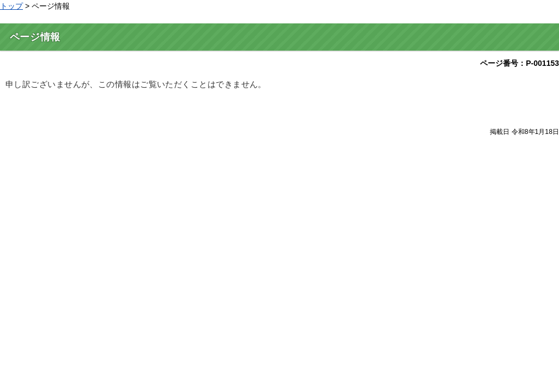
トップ (11, 6)
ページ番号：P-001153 (519, 63)
